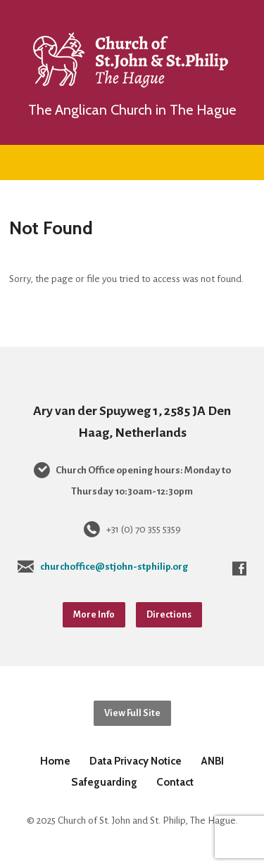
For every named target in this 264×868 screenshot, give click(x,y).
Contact (175, 782)
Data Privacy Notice (136, 761)
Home (55, 761)
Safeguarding (104, 782)
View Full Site (132, 713)
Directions (169, 614)
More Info (94, 614)
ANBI (212, 761)
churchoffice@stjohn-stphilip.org (114, 567)
